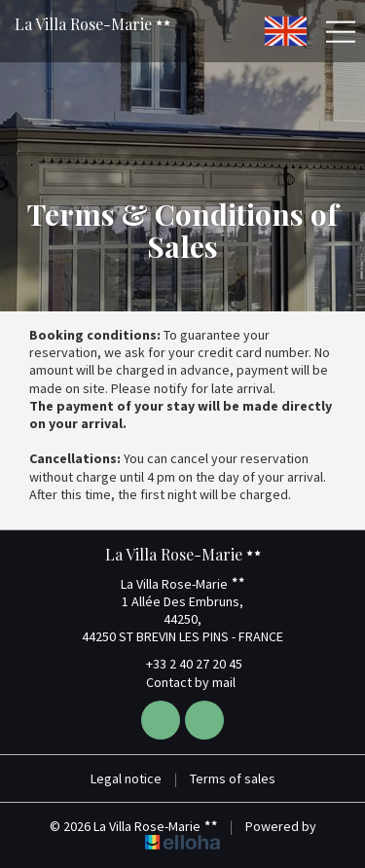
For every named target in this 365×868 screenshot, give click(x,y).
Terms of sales (233, 778)
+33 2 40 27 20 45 (183, 664)
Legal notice (126, 778)
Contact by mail (180, 682)
